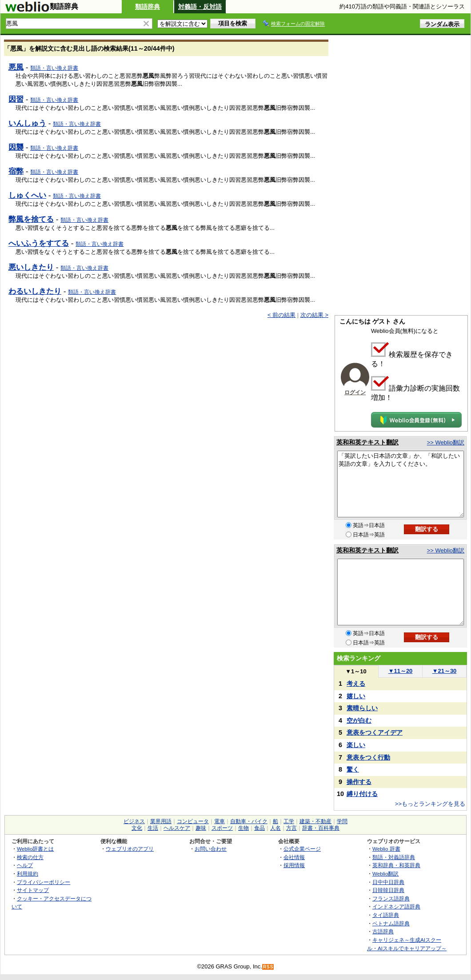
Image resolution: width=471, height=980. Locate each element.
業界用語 (161, 821)
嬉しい (356, 696)
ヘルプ (25, 865)
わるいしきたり (35, 291)
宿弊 (16, 171)
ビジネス (134, 821)
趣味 (201, 828)
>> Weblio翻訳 (446, 442)
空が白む (359, 720)
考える (356, 684)
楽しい (356, 745)
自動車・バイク (249, 821)
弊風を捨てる (31, 219)
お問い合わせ (211, 849)
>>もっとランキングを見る (430, 804)
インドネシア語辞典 (396, 906)
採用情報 (294, 865)
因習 (16, 99)
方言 (291, 828)
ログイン (355, 392)
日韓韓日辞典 (388, 890)
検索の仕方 (30, 857)
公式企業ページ (302, 849)
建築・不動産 (315, 821)
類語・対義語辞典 (394, 857)
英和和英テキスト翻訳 (367, 442)
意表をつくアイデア (375, 732)
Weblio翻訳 (385, 874)
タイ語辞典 (386, 915)
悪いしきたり (31, 267)
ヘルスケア (177, 828)
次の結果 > (314, 315)
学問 (342, 821)
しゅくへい (27, 195)
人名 (275, 828)
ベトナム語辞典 (391, 923)
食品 (259, 828)
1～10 (356, 671)
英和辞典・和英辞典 (396, 865)
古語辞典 (383, 931)
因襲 (16, 147)
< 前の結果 (281, 315)
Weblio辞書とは (35, 849)
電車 (220, 821)
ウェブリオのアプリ (130, 849)
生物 (243, 828)
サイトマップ (33, 890)
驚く (353, 769)
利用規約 (28, 874)
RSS (268, 967)
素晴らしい (362, 708)
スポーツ (222, 828)
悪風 (16, 67)
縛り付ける (362, 794)
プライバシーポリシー (44, 882)
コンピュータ (193, 821)
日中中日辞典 (388, 882)
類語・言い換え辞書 (54, 68)
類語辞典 (148, 7)
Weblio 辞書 (386, 849)
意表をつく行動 (368, 757)
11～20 (401, 671)
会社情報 (294, 857)
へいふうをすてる (39, 243)
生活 (153, 828)
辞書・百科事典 (321, 828)
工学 (289, 821)
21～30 (445, 671)
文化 (137, 828)
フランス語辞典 (391, 898)
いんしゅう (27, 123)
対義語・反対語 (200, 7)
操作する (359, 782)
